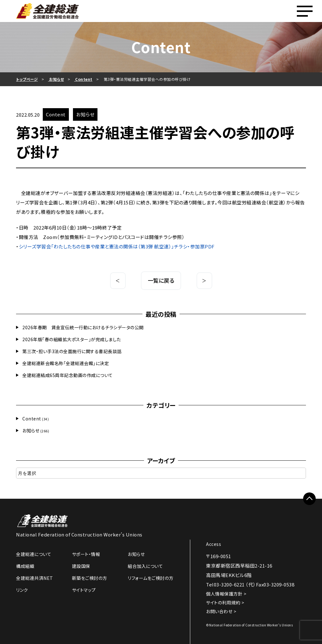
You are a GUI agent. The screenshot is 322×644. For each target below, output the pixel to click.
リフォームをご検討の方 (151, 578)
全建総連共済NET (35, 578)
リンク (22, 590)
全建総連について (34, 554)
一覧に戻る (161, 280)
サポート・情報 (86, 554)
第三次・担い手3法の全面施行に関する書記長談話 (72, 351)
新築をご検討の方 (90, 578)
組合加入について (145, 566)
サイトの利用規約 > (225, 602)
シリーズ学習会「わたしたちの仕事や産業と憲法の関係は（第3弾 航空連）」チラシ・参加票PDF (117, 246)
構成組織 (25, 566)
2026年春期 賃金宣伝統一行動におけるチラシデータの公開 (83, 327)
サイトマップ (84, 590)
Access (214, 544)
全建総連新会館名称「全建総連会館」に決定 (66, 363)
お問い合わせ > (221, 611)
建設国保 (81, 566)
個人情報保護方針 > (226, 594)
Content (32, 419)
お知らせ (31, 430)
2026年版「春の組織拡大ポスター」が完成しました (72, 339)
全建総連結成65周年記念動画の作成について (68, 375)
